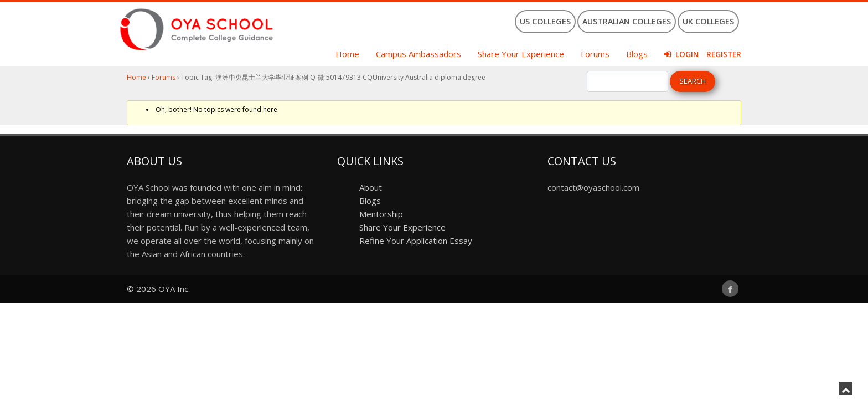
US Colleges (545, 21)
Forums (595, 54)
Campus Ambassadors (418, 54)
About (371, 187)
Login (687, 54)
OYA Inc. (174, 289)
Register (724, 54)
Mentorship (381, 214)
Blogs (637, 54)
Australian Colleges (627, 21)
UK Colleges (708, 21)
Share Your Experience (521, 54)
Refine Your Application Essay (416, 241)
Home (347, 54)
